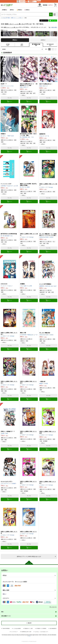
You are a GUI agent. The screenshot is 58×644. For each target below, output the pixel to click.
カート (10, 102)
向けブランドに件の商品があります (29, 557)
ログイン (49, 5)
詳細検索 (54, 15)
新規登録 (43, 5)
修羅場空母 (42, 134)
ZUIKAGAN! (4, 284)
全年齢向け (4, 10)
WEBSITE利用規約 (6, 629)
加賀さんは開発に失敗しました (28, 532)
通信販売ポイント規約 (29, 629)
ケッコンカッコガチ (6, 184)
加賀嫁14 (3, 134)
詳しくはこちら (53, 607)
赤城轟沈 (22, 284)
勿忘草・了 (4, 84)
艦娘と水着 (23, 333)
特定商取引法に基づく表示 (26, 632)
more (30, 636)
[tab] (8, 45)
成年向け (12, 10)
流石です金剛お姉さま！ (46, 84)
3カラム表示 (49, 50)
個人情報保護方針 (53, 629)
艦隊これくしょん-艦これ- (15, 25)
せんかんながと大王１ (7, 482)
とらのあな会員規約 (17, 629)
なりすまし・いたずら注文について (42, 632)
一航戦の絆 (42, 382)
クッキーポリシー (14, 632)
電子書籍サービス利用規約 (41, 629)
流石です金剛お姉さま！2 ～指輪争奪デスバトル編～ (29, 85)
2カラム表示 (53, 50)
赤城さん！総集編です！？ (8, 432)
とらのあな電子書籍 (5, 18)
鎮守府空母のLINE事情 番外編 (9, 234)
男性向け (20, 10)
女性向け (27, 10)
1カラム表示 (56, 50)
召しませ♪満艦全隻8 (45, 333)
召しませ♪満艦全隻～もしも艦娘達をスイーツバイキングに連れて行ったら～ (48, 236)
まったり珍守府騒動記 (45, 285)
